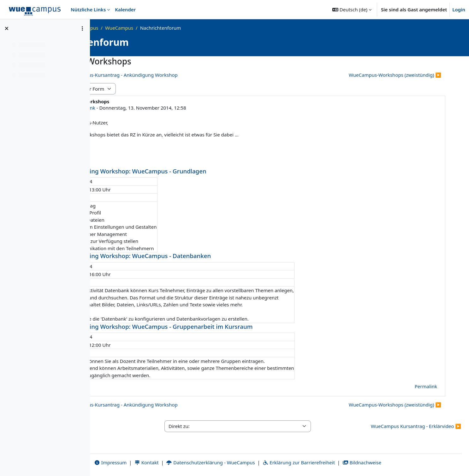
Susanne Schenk (161, 108)
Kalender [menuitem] (125, 9)
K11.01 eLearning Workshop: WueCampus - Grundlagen (211, 171)
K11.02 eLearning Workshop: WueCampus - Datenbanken (214, 256)
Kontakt (188, 462)
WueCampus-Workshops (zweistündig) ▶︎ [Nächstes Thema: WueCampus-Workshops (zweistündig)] (395, 75)
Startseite (119, 28)
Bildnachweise (404, 462)
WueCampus (203, 28)
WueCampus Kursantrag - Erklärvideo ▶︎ (416, 426)
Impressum (152, 462)
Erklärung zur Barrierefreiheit (340, 462)
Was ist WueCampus (159, 28)
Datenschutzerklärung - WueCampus (252, 462)
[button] (352, 9)
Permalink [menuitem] (426, 386)
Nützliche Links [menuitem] (88, 9)
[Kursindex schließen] (7, 28)
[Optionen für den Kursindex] (82, 28)
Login (459, 9)
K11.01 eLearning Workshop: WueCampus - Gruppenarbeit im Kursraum (235, 326)
